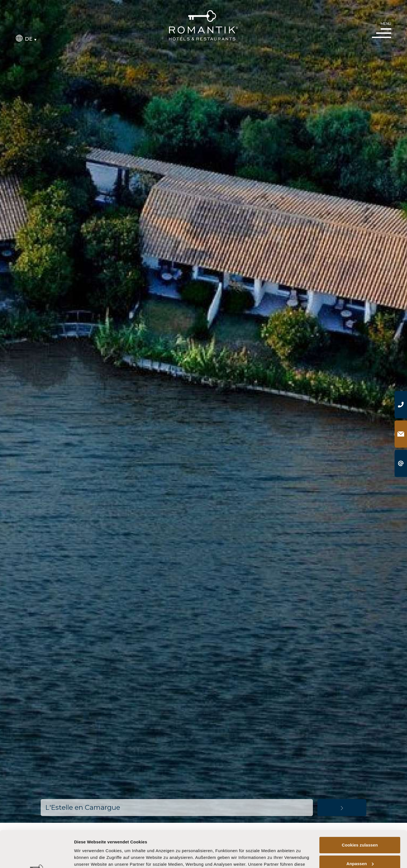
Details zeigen (88, 857)
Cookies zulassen (360, 809)
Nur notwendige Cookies (360, 846)
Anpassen (360, 827)
